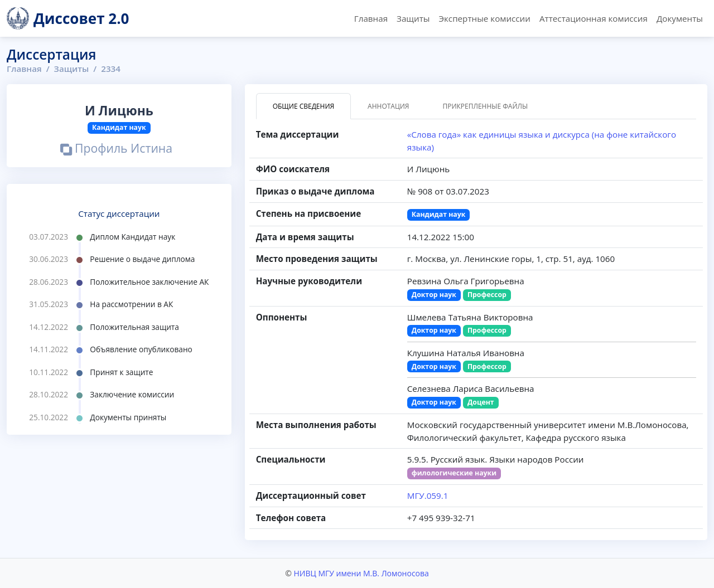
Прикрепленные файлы (485, 106)
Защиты (413, 18)
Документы (680, 18)
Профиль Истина (116, 150)
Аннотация (388, 106)
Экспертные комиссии (484, 18)
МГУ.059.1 (428, 495)
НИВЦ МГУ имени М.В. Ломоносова (361, 573)
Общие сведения (303, 106)
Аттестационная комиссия (594, 18)
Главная (371, 18)
